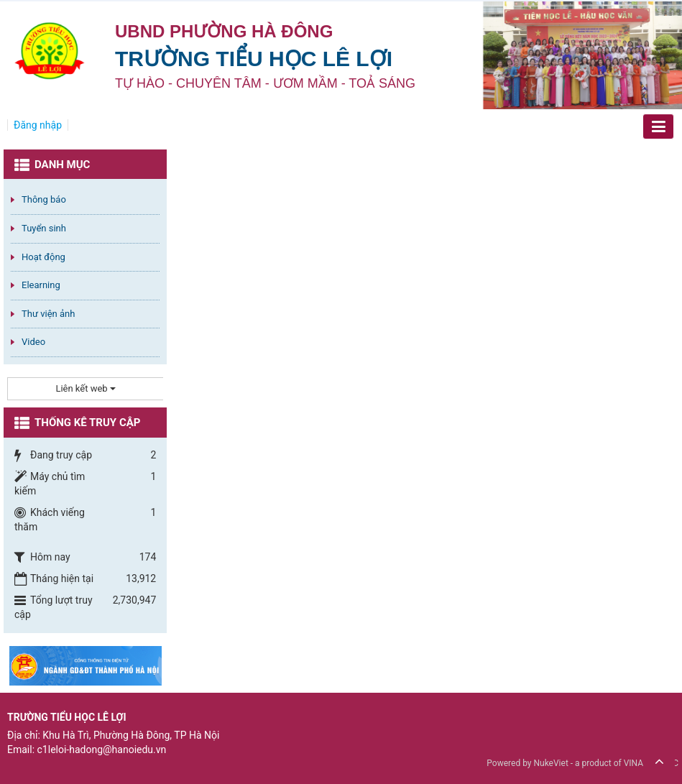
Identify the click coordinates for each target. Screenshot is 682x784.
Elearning (41, 285)
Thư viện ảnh (48, 314)
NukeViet (550, 763)
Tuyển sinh (44, 228)
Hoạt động (43, 257)
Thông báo (44, 199)
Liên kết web (85, 388)
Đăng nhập (38, 125)
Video (33, 342)
